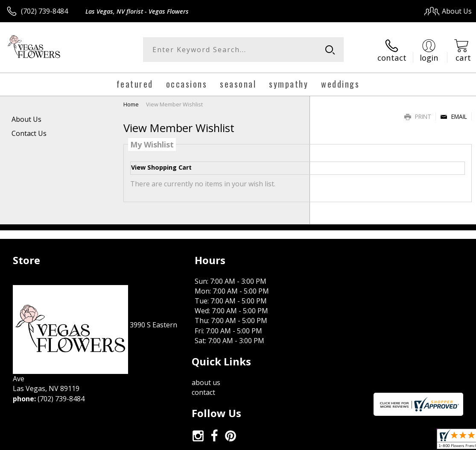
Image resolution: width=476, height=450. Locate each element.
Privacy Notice (328, 441)
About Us (26, 118)
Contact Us (29, 132)
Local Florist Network (388, 441)
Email (454, 115)
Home (131, 103)
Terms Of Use (278, 441)
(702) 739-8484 (44, 11)
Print (418, 115)
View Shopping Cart (161, 166)
